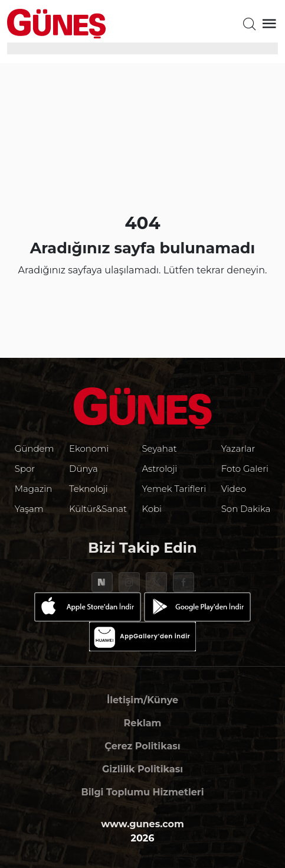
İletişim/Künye (142, 700)
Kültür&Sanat (98, 509)
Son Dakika (246, 509)
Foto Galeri (245, 469)
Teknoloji (89, 489)
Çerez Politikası (142, 746)
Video (234, 489)
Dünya (83, 469)
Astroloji (159, 469)
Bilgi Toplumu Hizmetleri (143, 792)
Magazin (34, 489)
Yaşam (29, 509)
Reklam (143, 723)
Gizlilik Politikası (142, 769)
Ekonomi (89, 448)
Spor (25, 469)
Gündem (35, 448)
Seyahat (159, 448)
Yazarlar (238, 448)
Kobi (152, 509)
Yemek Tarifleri (174, 489)
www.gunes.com (142, 824)
